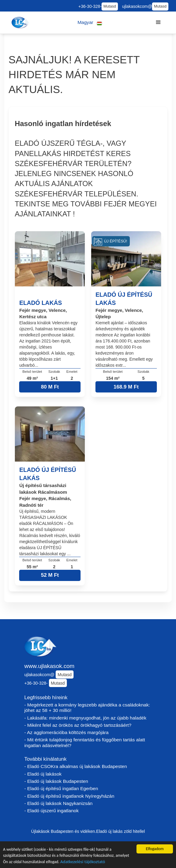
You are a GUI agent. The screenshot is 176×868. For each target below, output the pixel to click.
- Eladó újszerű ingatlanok (52, 811)
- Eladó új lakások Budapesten (56, 781)
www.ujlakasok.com (49, 666)
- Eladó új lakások (43, 774)
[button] (90, 23)
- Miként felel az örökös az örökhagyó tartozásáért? (78, 725)
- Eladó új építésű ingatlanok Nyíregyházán (69, 796)
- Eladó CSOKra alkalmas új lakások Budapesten (76, 766)
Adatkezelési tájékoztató (83, 862)
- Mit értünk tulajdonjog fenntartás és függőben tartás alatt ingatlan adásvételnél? (85, 743)
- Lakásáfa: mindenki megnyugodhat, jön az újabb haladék (85, 718)
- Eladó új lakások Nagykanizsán (58, 803)
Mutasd (110, 6)
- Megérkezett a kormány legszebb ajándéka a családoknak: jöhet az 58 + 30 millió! (87, 708)
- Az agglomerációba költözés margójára (66, 732)
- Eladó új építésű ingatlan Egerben (61, 788)
